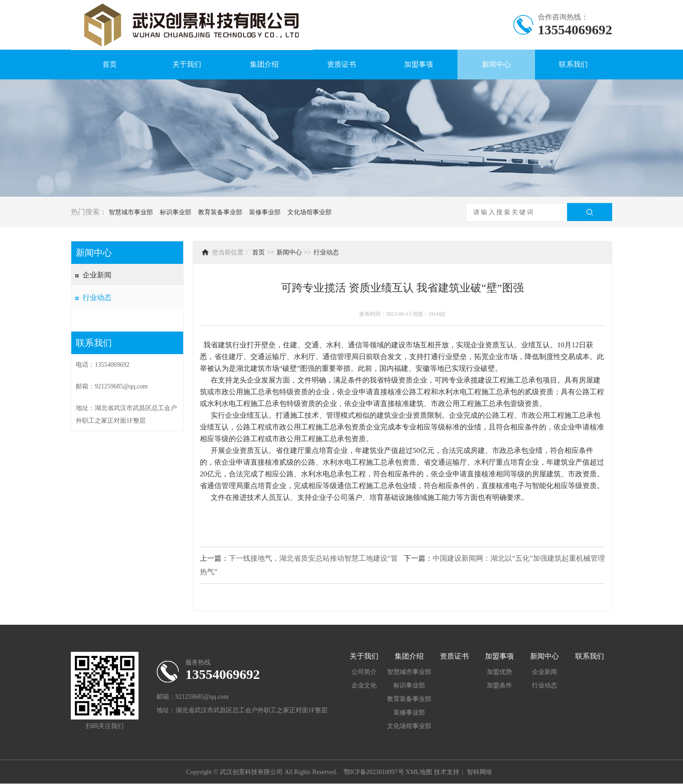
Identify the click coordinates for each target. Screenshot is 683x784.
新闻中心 (496, 64)
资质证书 (341, 64)
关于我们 (187, 64)
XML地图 (419, 772)
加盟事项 (419, 64)
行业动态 (97, 297)
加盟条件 (499, 685)
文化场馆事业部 (309, 212)
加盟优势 (499, 672)
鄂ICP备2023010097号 (374, 772)
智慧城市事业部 (131, 212)
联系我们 (573, 64)
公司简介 (364, 672)
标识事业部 (175, 212)
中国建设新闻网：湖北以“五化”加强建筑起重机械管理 (519, 558)
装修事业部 (265, 212)
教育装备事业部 (220, 212)
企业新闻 (97, 275)
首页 (110, 64)
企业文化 (364, 685)
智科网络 (480, 772)
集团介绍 (264, 64)
